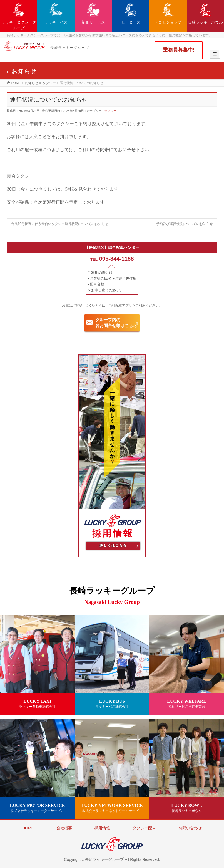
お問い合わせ (190, 828)
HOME (28, 828)
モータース (131, 14)
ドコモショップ (168, 14)
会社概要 (64, 828)
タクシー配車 (144, 828)
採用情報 (102, 828)
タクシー (110, 111)
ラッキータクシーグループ (19, 17)
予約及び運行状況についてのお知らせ (187, 224)
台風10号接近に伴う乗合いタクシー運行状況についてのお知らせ (57, 224)
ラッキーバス (56, 14)
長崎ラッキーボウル (205, 14)
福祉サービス (93, 14)
